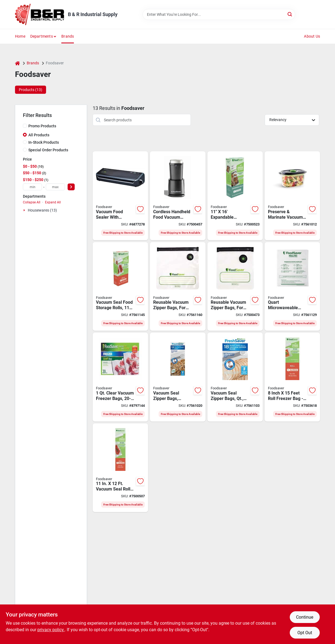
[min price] (32, 187)
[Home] (17, 63)
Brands (68, 36)
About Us (312, 36)
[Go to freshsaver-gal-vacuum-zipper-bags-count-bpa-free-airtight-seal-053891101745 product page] (178, 377)
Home (20, 36)
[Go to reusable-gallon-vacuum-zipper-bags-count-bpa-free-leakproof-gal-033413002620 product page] (178, 287)
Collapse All (32, 202)
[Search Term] (219, 14)
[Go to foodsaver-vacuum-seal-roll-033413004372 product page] (120, 468)
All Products (39, 135)
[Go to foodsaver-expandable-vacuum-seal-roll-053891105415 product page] (235, 196)
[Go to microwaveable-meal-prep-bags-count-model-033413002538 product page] (292, 287)
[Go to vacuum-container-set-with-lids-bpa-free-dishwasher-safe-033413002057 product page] (292, 196)
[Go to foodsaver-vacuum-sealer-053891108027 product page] (120, 196)
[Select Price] (71, 187)
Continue (305, 617)
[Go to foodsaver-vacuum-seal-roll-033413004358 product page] (292, 377)
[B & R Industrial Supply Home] (40, 14)
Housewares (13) (42, 210)
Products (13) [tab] (31, 90)
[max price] (55, 187)
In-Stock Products (44, 142)
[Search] (290, 14)
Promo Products (42, 126)
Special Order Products (48, 150)
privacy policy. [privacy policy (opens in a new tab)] (51, 630)
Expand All (53, 202)
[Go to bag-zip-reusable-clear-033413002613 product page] (235, 287)
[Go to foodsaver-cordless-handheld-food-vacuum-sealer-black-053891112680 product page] (178, 196)
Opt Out (305, 633)
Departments (42, 36)
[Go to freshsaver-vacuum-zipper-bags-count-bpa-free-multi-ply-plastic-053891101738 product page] (235, 377)
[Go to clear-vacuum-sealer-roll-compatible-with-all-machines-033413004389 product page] (120, 287)
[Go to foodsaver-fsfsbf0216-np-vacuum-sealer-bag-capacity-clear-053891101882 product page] (120, 377)
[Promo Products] (25, 126)
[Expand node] (25, 210)
